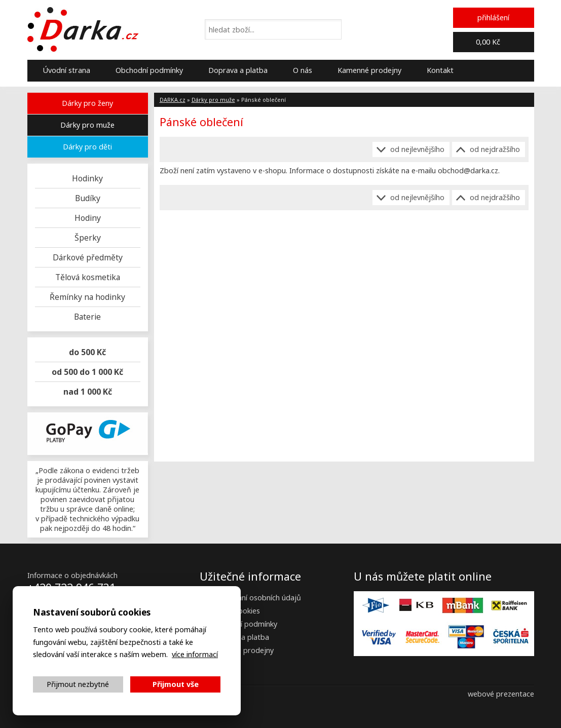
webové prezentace (501, 694)
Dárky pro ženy (87, 103)
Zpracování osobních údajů (255, 598)
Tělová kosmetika (88, 277)
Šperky (88, 238)
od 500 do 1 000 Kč (87, 372)
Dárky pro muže (87, 125)
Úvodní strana (66, 70)
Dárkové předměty (88, 257)
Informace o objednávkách (72, 575)
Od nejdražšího (495, 149)
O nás (303, 70)
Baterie (87, 317)
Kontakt (440, 70)
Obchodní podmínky (149, 70)
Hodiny (88, 218)
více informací (195, 654)
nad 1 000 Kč (88, 392)
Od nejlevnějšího (417, 149)
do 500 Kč (87, 352)
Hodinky (87, 178)
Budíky (88, 198)
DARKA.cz (173, 100)
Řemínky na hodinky (87, 297)
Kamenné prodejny (369, 70)
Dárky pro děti (87, 147)
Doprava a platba (238, 70)
